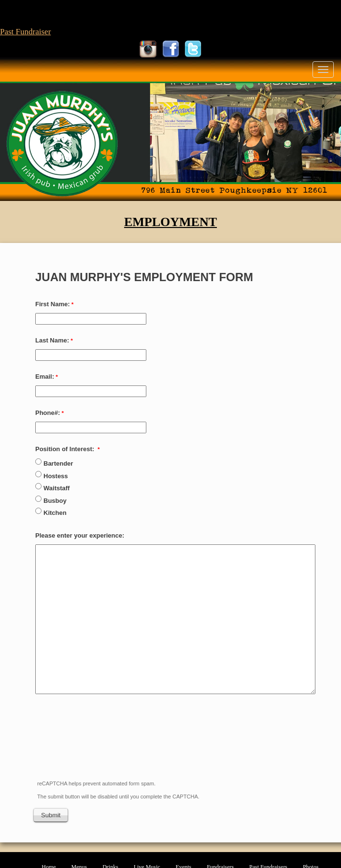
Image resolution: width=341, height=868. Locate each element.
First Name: (53, 304)
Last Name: (52, 340)
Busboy (56, 501)
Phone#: (48, 413)
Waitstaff (57, 488)
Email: (45, 377)
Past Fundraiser (25, 32)
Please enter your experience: (81, 535)
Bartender (58, 463)
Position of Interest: (66, 449)
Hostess (56, 476)
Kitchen (56, 513)
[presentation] (108, 746)
